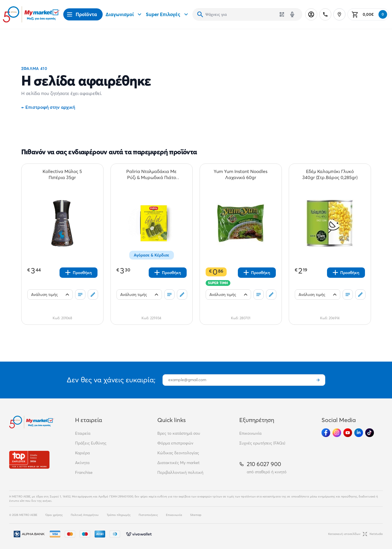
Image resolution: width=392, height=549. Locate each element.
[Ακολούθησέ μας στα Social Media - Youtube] (348, 433)
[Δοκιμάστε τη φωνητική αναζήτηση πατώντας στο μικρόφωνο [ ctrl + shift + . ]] (292, 14)
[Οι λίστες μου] (80, 295)
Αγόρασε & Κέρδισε (151, 255)
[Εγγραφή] (318, 380)
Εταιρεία (83, 433)
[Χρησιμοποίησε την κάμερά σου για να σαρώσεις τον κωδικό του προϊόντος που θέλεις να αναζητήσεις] (282, 14)
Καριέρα (82, 453)
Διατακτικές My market (178, 463)
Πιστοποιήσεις (148, 515)
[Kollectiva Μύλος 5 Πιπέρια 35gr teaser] (62, 174)
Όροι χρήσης (54, 515)
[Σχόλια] (93, 295)
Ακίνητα (82, 463)
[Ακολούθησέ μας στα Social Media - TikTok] (370, 433)
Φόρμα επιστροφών (175, 443)
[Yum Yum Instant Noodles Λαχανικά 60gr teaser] (241, 174)
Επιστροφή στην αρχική (48, 107)
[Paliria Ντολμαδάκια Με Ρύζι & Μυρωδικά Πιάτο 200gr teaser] (152, 174)
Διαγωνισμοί (124, 14)
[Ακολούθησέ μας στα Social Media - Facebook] (326, 433)
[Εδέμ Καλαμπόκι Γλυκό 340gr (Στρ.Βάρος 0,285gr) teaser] (330, 174)
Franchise (84, 472)
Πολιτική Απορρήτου (85, 515)
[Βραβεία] (29, 460)
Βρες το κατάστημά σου (179, 433)
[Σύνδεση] (311, 14)
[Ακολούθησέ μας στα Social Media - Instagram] (337, 433)
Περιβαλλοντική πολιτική (180, 472)
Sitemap (196, 515)
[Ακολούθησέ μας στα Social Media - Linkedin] (359, 433)
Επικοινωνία (250, 433)
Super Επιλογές (168, 14)
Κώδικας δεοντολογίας (178, 453)
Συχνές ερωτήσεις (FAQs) (262, 443)
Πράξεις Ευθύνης (91, 443)
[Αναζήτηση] (200, 14)
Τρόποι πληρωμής (119, 515)
